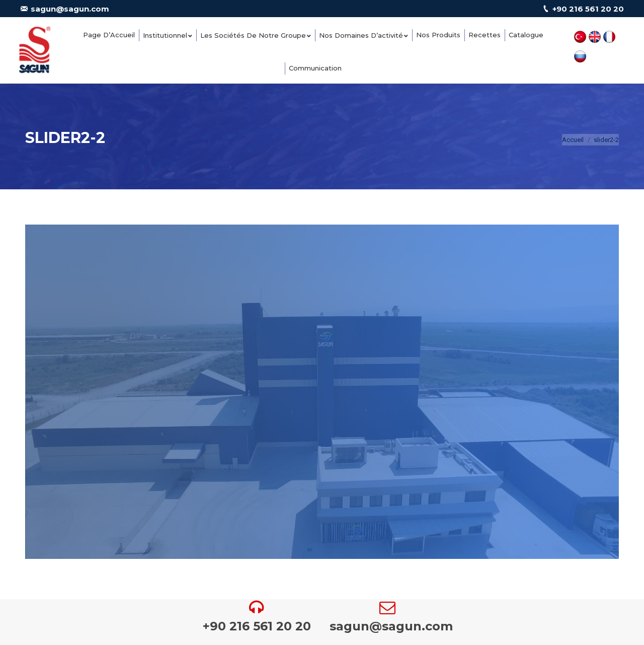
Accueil (573, 140)
